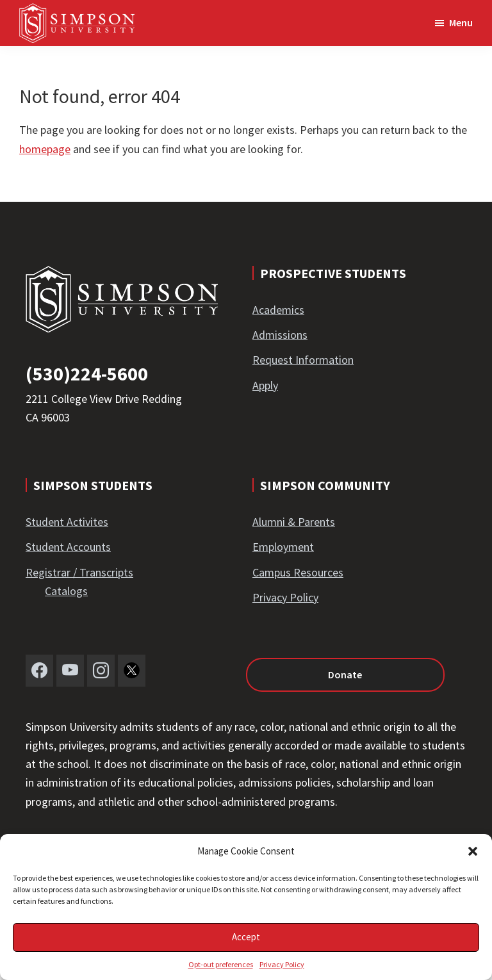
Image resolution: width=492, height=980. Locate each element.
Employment (283, 547)
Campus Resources (298, 572)
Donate (345, 674)
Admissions (280, 335)
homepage (45, 149)
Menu (461, 22)
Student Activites (67, 522)
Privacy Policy (282, 964)
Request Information (303, 360)
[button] (473, 851)
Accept (246, 937)
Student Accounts (68, 547)
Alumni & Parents (294, 522)
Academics (278, 310)
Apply (265, 385)
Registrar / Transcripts (79, 572)
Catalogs (66, 591)
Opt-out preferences (221, 964)
